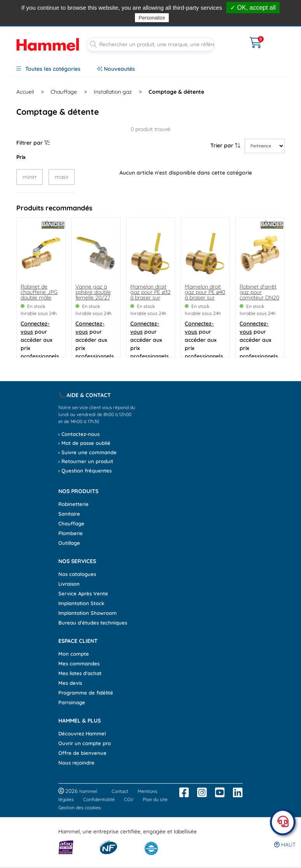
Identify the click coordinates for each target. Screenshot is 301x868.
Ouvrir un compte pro (85, 743)
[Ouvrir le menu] (232, 38)
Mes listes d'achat (80, 673)
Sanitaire (69, 514)
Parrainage (72, 702)
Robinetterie (73, 504)
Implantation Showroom (87, 613)
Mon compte (74, 654)
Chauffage (71, 523)
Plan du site (155, 799)
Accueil (25, 92)
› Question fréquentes (85, 471)
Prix (21, 157)
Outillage (69, 543)
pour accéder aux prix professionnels (40, 340)
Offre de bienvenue (82, 753)
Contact (120, 791)
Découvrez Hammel (82, 733)
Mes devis (70, 683)
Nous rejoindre (76, 763)
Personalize (152, 18)
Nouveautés (116, 69)
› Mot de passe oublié (84, 443)
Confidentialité (99, 799)
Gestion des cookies (80, 808)
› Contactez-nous (79, 434)
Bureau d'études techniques (93, 623)
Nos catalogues (77, 574)
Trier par (225, 145)
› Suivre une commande (87, 452)
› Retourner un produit (86, 461)
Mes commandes (79, 663)
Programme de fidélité (86, 693)
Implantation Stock (81, 603)
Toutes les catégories (48, 69)
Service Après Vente (83, 593)
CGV (129, 799)
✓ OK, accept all (253, 8)
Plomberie (71, 533)
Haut (285, 845)
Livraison (69, 584)
